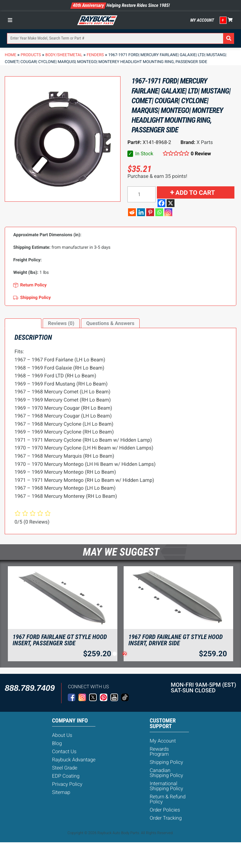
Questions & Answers (110, 323)
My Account (202, 20)
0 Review (201, 154)
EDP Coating (66, 776)
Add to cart (195, 193)
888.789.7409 (30, 688)
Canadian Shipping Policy (166, 773)
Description (23, 323)
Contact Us (64, 751)
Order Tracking (166, 818)
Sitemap (61, 792)
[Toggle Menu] (12, 20)
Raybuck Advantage (74, 760)
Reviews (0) (61, 323)
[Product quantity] (142, 194)
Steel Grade (65, 768)
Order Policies (165, 810)
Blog (57, 743)
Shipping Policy (166, 762)
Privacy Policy (67, 784)
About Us (62, 735)
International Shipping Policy (166, 786)
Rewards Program (159, 751)
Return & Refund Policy (168, 799)
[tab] (23, 323)
